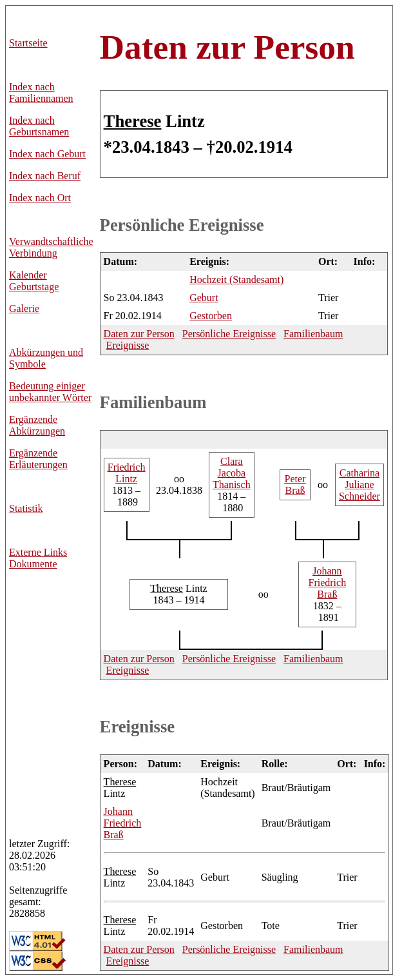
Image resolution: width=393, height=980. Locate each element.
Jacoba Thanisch (232, 473)
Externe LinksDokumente (38, 558)
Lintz (127, 473)
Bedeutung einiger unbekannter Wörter (50, 392)
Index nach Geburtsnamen (39, 126)
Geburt (204, 298)
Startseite (28, 43)
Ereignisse (128, 345)
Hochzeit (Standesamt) (236, 279)
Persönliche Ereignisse (182, 225)
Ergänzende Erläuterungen (38, 459)
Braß (295, 485)
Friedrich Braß (328, 583)
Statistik (26, 508)
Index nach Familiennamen (41, 93)
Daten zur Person (227, 47)
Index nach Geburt (47, 154)
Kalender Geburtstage (34, 281)
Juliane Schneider (359, 485)
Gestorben (211, 316)
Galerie (24, 309)
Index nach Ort (40, 198)
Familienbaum (313, 334)
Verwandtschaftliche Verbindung (51, 247)
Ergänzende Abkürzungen (37, 425)
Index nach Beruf (45, 176)
